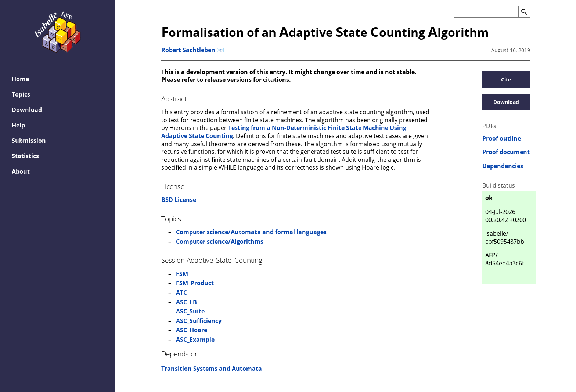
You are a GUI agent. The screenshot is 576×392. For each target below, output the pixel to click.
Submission (29, 141)
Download (27, 110)
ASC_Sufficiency (199, 321)
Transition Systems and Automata (212, 369)
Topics (21, 94)
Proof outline (502, 139)
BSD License (179, 200)
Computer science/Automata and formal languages (251, 232)
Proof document (506, 152)
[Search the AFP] (486, 12)
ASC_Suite (190, 311)
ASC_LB (186, 302)
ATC (181, 293)
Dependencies (503, 166)
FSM (182, 274)
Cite (506, 79)
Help (18, 125)
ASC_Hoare (192, 330)
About (21, 171)
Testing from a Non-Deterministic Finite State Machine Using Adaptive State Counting (284, 132)
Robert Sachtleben (188, 50)
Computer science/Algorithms (220, 242)
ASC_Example (195, 340)
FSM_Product (195, 283)
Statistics (25, 156)
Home (20, 79)
